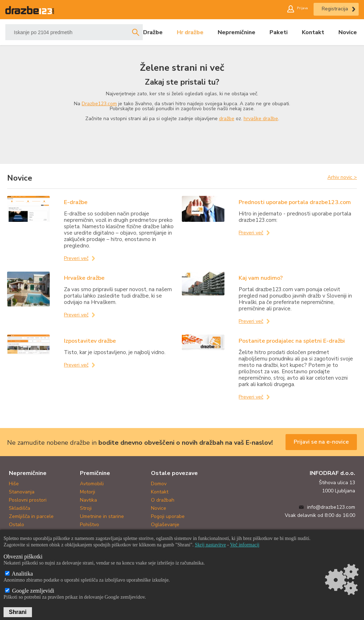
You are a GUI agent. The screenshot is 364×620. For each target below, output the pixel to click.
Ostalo (17, 525)
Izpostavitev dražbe (90, 341)
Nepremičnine (237, 32)
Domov (159, 484)
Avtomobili (92, 484)
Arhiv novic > (342, 177)
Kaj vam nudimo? (261, 278)
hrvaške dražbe (261, 119)
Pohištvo (89, 525)
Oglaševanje (165, 525)
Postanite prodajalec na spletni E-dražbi (292, 341)
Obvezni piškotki (23, 557)
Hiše (14, 484)
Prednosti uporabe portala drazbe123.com (295, 202)
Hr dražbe (190, 32)
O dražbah (163, 500)
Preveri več (76, 258)
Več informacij (245, 545)
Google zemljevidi (30, 591)
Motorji (88, 492)
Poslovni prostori (28, 500)
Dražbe (153, 32)
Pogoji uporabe (168, 516)
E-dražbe (76, 202)
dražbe (227, 119)
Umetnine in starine (102, 516)
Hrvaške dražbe (84, 278)
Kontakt (313, 32)
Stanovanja (22, 492)
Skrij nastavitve (211, 545)
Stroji (86, 508)
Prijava (299, 9)
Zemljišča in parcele (31, 516)
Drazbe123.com (99, 104)
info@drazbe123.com (331, 507)
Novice (348, 32)
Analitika (19, 574)
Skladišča (20, 508)
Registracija (335, 9)
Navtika (88, 500)
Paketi (279, 32)
